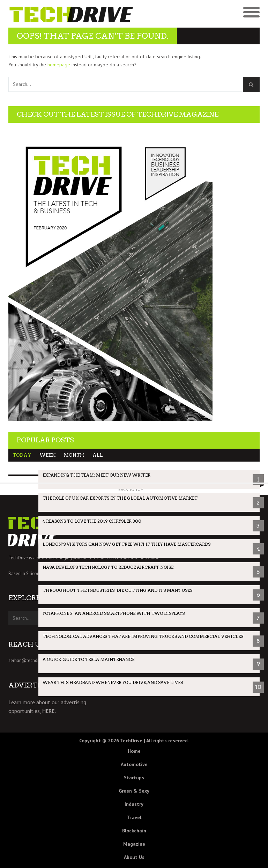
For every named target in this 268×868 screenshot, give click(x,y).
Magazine (134, 844)
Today (22, 455)
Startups (134, 778)
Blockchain (134, 831)
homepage (59, 65)
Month (74, 455)
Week (47, 455)
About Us (134, 857)
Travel (134, 817)
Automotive (134, 764)
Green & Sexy (134, 791)
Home (134, 751)
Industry (134, 804)
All (98, 455)
